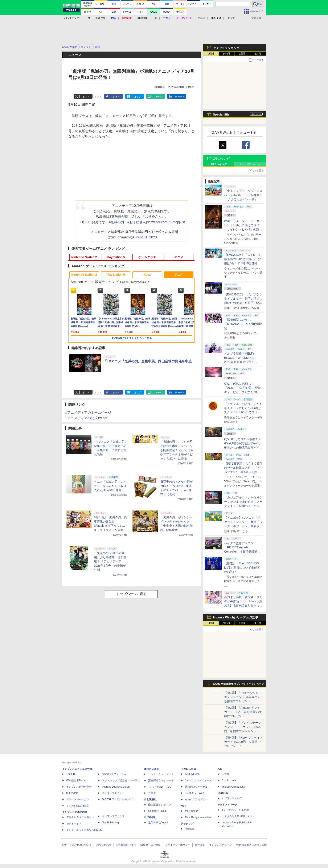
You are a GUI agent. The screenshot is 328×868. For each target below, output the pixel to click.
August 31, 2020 (145, 237)
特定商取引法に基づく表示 (251, 845)
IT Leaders (72, 793)
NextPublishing (110, 823)
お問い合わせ (104, 845)
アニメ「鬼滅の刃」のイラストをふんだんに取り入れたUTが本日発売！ (110, 486)
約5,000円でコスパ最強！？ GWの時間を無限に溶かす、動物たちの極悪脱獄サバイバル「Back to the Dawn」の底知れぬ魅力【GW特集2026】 (243, 448)
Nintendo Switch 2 (84, 257)
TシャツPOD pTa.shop (235, 810)
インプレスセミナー (113, 793)
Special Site (221, 114)
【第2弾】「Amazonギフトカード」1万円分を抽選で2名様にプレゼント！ (243, 712)
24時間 (226, 54)
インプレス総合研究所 (79, 787)
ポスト (86, 97)
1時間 (211, 54)
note (158, 97)
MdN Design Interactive (198, 817)
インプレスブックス (113, 816)
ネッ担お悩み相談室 (78, 806)
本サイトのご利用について (77, 845)
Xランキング (221, 159)
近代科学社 (150, 817)
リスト (98, 97)
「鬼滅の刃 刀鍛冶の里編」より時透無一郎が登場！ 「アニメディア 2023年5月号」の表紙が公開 (110, 561)
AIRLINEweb (192, 774)
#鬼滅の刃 (116, 222)
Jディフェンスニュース (198, 780)
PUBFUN (223, 793)
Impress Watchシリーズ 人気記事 (236, 617)
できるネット (74, 824)
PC (155, 18)
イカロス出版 (188, 769)
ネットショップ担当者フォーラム (121, 780)
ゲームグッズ (147, 257)
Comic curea (229, 780)
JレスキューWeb (194, 793)
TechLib (189, 829)
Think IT (71, 774)
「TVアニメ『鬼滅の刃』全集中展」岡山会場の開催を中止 (148, 361)
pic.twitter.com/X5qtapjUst (165, 222)
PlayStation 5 (116, 257)
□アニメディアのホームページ (88, 413)
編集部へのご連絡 (151, 845)
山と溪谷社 (150, 799)
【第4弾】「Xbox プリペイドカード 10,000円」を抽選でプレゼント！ (243, 742)
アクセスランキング (226, 48)
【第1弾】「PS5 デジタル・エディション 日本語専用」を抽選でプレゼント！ (243, 697)
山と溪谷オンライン (160, 805)
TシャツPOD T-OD (160, 787)
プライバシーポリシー (178, 845)
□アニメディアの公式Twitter (86, 418)
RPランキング (219, 164)
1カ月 (258, 54)
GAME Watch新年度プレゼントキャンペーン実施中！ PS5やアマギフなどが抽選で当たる (238, 685)
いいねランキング (250, 164)
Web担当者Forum (76, 780)
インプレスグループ (221, 845)
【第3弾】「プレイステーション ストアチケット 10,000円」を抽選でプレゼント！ (243, 727)
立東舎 (152, 793)
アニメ (179, 257)
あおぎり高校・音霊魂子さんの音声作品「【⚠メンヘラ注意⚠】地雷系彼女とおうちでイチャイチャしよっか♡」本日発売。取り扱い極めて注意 (243, 605)
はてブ (137, 97)
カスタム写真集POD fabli (237, 816)
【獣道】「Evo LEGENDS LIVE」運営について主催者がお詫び (242, 568)
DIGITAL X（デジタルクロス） (119, 799)
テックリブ (187, 824)
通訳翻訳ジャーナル (196, 787)
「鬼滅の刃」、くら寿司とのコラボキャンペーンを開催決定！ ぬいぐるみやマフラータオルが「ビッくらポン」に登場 (177, 450)
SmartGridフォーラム (114, 774)
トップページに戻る (131, 594)
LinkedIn (180, 97)
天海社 (226, 774)
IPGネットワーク (227, 805)
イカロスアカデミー (196, 799)
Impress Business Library (116, 787)
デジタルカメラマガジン (80, 817)
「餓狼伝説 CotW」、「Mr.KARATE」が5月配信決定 (243, 324)
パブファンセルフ (232, 798)
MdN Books (192, 811)
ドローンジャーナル (78, 799)
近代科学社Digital (158, 823)
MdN (184, 806)
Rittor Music (151, 769)
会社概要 (200, 845)
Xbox (147, 275)
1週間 (242, 54)
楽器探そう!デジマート (161, 780)
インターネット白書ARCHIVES (84, 830)
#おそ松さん (137, 222)
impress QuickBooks (233, 787)
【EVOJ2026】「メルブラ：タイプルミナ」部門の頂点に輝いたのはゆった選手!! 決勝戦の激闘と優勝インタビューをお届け (243, 303)
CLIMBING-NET (157, 811)
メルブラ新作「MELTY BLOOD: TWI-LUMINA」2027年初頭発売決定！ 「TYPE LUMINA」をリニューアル (243, 362)
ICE (220, 769)
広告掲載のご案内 (126, 845)
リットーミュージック (161, 774)
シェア (116, 97)
